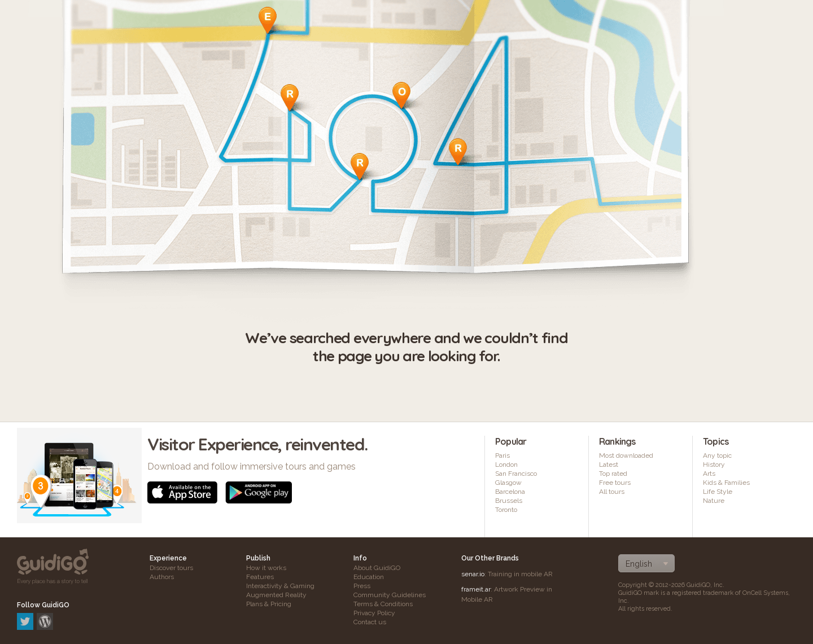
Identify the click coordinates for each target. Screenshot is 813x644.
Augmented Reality (276, 595)
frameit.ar (476, 589)
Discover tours (171, 568)
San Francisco (516, 474)
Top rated (613, 474)
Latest (609, 465)
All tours (612, 492)
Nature (714, 501)
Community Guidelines (390, 595)
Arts (709, 474)
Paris (502, 455)
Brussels (509, 501)
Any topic (717, 455)
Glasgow (508, 483)
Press (362, 586)
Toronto (506, 510)
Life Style (718, 492)
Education (369, 577)
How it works (266, 568)
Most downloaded (626, 455)
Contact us (370, 622)
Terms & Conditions (383, 604)
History (714, 465)
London (506, 465)
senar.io (473, 574)
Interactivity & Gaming (280, 586)
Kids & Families (726, 483)
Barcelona (510, 492)
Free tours (615, 483)
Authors (162, 577)
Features (260, 577)
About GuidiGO (377, 568)
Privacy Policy (374, 613)
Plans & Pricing (269, 604)
